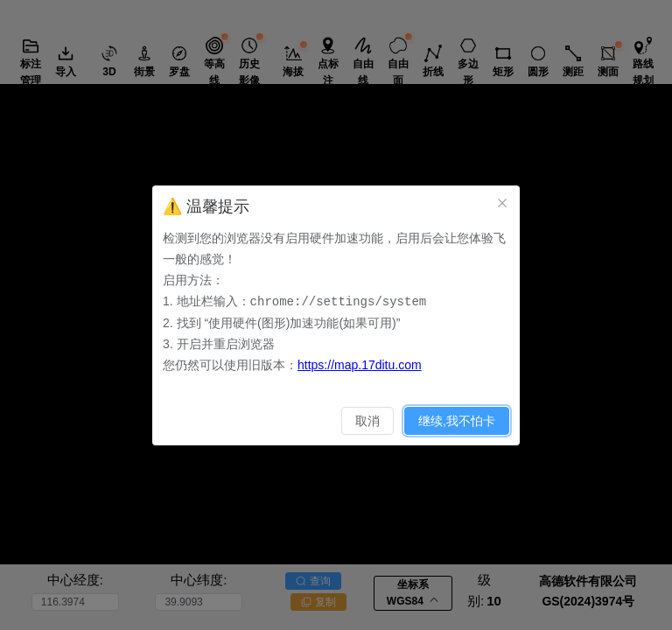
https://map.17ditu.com (360, 364)
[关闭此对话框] (502, 203)
